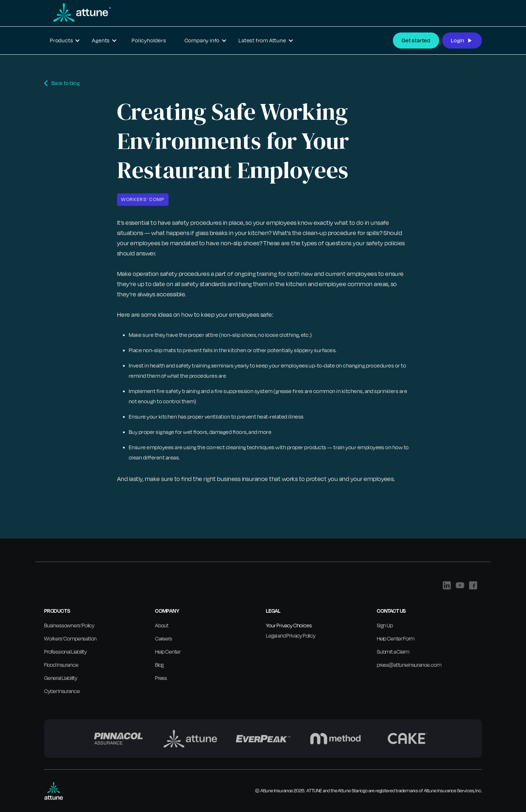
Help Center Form (396, 638)
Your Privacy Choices (289, 625)
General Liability (61, 678)
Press (161, 678)
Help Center (168, 652)
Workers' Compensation (70, 638)
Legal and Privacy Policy (291, 636)
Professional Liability (65, 652)
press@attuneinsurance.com (409, 665)
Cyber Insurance (62, 691)
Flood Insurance (61, 665)
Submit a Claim (393, 652)
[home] (78, 12)
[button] (65, 41)
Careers (164, 638)
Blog (159, 665)
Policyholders (149, 40)
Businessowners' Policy (69, 625)
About (162, 625)
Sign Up (385, 625)
